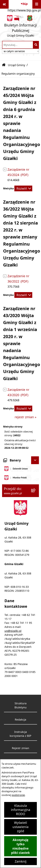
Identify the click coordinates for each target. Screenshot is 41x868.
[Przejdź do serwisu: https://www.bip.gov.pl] (24, 7)
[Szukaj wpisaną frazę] (36, 45)
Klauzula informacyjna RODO (21, 810)
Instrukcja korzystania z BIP (20, 734)
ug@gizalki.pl (13, 631)
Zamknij (21, 861)
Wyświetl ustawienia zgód (20, 827)
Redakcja (20, 719)
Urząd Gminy (17, 65)
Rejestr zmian (20, 748)
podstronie (18, 795)
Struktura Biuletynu (20, 705)
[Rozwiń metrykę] (23, 188)
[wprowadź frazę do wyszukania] (18, 45)
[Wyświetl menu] (37, 4)
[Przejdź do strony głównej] (20, 27)
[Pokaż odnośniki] (4, 4)
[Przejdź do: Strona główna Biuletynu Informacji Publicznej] (4, 65)
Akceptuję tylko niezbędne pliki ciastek (20, 846)
